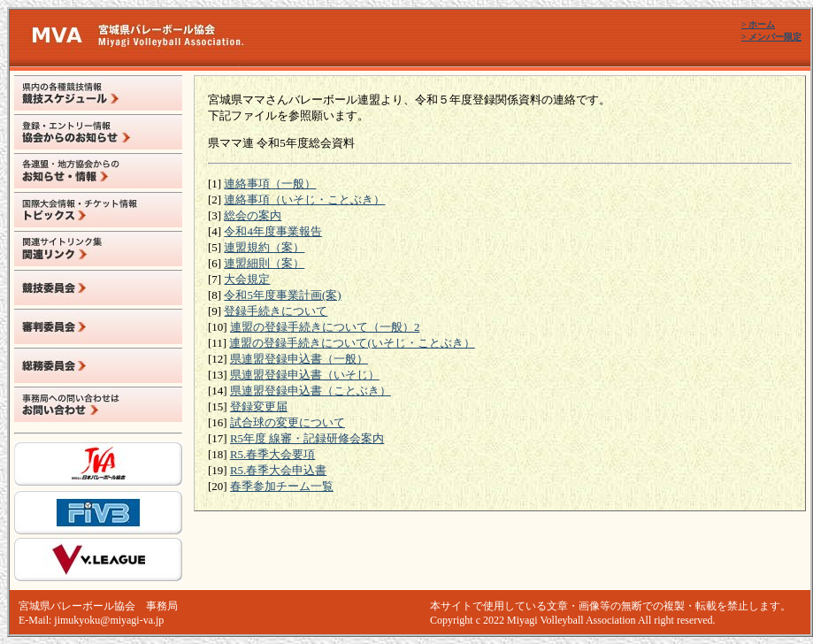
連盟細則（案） (264, 263)
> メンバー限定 (771, 37)
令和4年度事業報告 (273, 231)
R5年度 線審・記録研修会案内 (307, 438)
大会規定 (247, 279)
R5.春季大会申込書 (278, 470)
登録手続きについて (276, 311)
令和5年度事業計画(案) (282, 295)
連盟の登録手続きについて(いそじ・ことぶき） (352, 343)
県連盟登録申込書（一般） (299, 359)
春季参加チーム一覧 (282, 486)
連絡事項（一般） (270, 184)
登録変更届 (259, 406)
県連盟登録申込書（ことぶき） (311, 391)
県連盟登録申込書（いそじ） (305, 375)
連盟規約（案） (264, 247)
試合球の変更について (288, 422)
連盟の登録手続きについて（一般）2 (325, 327)
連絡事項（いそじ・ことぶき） (304, 199)
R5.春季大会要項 (272, 454)
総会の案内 (253, 215)
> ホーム (758, 24)
